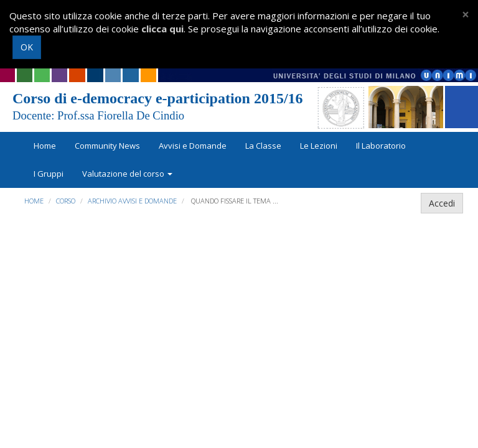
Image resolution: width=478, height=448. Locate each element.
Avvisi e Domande (193, 146)
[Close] (466, 15)
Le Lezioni (319, 146)
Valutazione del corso (127, 174)
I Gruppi (49, 174)
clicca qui (162, 29)
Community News (107, 146)
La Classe (263, 146)
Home (45, 146)
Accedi (442, 203)
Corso (66, 201)
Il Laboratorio (381, 146)
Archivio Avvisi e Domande (132, 201)
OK (27, 47)
